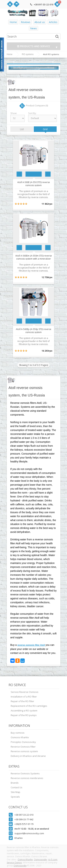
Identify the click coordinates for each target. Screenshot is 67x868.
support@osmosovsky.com (29, 833)
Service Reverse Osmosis (25, 692)
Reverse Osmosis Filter (23, 747)
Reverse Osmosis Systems (25, 773)
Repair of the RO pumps (24, 715)
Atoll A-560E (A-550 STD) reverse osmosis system (34, 184)
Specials (15, 797)
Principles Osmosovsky (23, 742)
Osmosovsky (40, 860)
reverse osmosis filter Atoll (31, 645)
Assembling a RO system (24, 711)
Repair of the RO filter (22, 701)
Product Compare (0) (37, 105)
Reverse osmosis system (24, 751)
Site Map (15, 792)
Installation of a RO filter (24, 697)
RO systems (28, 54)
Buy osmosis (18, 733)
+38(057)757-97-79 (24, 824)
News (33, 28)
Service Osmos (14, 863)
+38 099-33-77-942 (24, 819)
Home (13, 22)
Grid (45, 129)
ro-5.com (53, 860)
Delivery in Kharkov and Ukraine (28, 756)
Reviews (26, 22)
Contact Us (17, 787)
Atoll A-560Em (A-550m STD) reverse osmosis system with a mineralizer (34, 257)
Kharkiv (19, 838)
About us (40, 22)
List (22, 129)
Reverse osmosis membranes (27, 778)
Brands (15, 783)
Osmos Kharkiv (25, 860)
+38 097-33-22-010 (44, 5)
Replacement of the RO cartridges (29, 706)
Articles (53, 22)
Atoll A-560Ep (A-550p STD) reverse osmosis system (34, 331)
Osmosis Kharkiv (20, 737)
